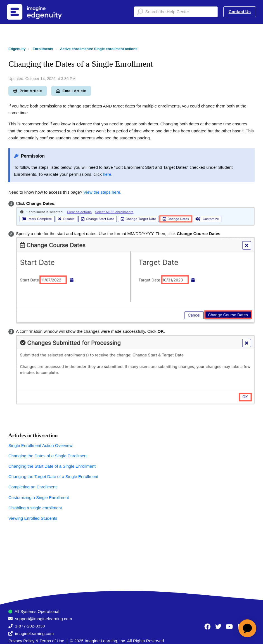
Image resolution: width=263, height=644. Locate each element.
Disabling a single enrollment (35, 508)
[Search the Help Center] (176, 12)
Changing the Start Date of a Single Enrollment (52, 466)
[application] (247, 628)
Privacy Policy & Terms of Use (36, 641)
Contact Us (240, 12)
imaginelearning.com (34, 634)
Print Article (28, 91)
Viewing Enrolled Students (33, 518)
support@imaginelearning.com (44, 619)
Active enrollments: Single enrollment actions (99, 49)
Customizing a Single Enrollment (39, 497)
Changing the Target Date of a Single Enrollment (53, 476)
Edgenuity (17, 49)
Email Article (71, 91)
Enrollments (43, 49)
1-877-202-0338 (30, 626)
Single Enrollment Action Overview (40, 445)
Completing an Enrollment (33, 487)
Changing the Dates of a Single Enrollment (48, 456)
